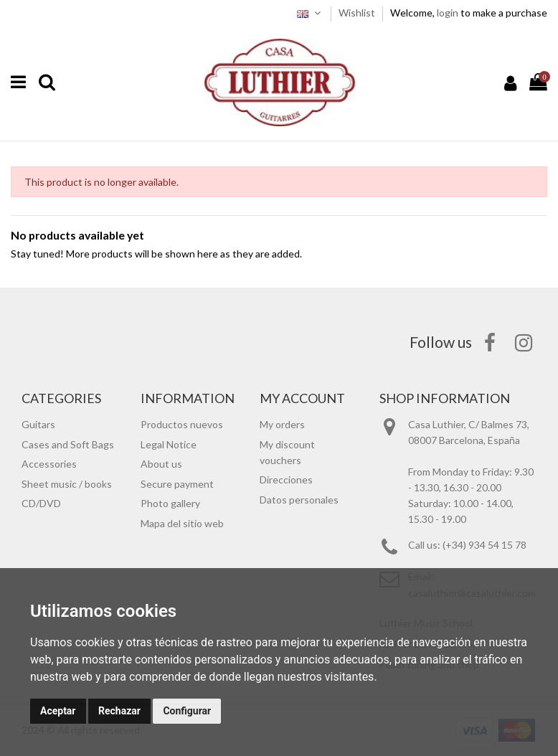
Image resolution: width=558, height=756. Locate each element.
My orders (282, 424)
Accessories (49, 464)
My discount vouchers (287, 452)
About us (161, 464)
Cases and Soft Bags (68, 444)
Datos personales (299, 500)
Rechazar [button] (119, 711)
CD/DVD (41, 503)
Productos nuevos (182, 424)
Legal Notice (169, 444)
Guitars (38, 424)
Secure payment (177, 484)
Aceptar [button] (58, 711)
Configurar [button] (187, 711)
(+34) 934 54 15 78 (484, 545)
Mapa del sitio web (182, 523)
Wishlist (358, 13)
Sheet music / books (67, 484)
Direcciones (286, 479)
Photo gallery (170, 503)
